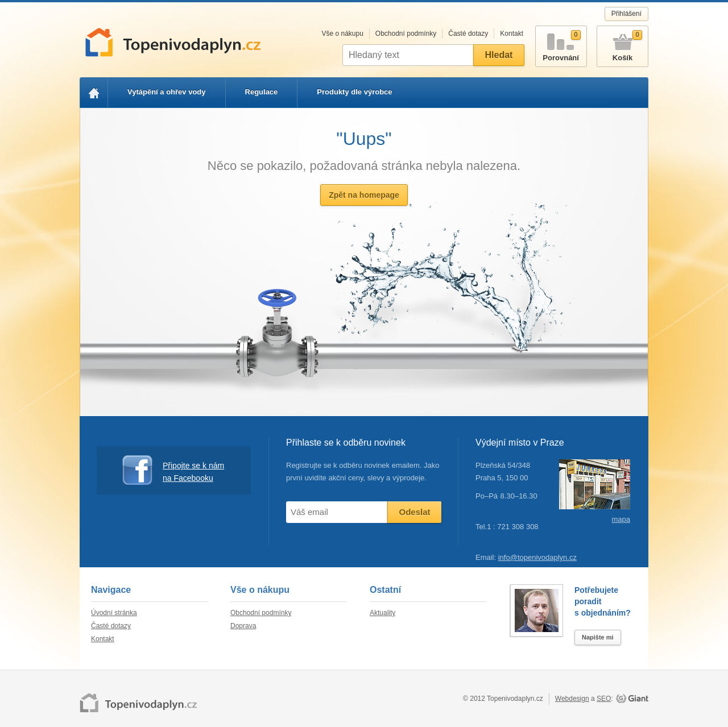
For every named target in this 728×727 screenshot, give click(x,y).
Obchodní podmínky (406, 34)
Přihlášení (626, 14)
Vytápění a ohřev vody (167, 92)
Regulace (262, 92)
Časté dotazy (468, 34)
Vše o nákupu (342, 34)
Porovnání (561, 44)
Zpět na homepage (364, 195)
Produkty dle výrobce (354, 92)
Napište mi (598, 637)
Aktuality (382, 613)
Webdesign (572, 699)
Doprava (243, 626)
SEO (604, 699)
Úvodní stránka (114, 613)
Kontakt (512, 34)
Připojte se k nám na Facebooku (173, 470)
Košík (622, 44)
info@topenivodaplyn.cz (537, 557)
